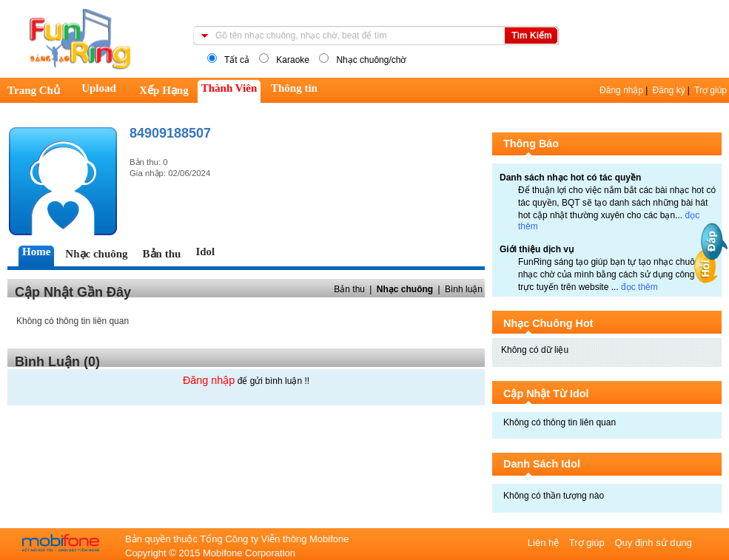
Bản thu (349, 289)
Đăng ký (669, 90)
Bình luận (464, 289)
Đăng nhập (621, 90)
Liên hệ (545, 543)
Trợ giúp (710, 90)
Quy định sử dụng (653, 543)
